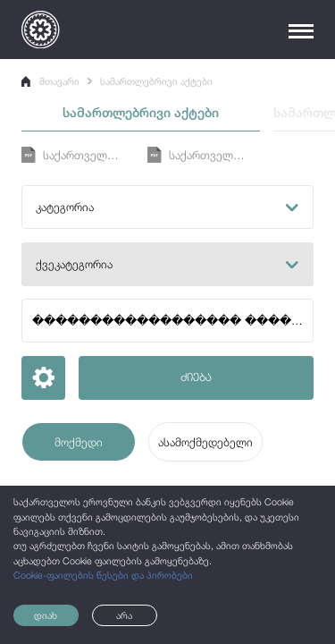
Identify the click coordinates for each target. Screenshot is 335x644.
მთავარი (50, 81)
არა (124, 615)
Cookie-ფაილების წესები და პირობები (103, 575)
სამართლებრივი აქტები (156, 81)
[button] (167, 207)
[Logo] (40, 30)
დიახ (46, 615)
